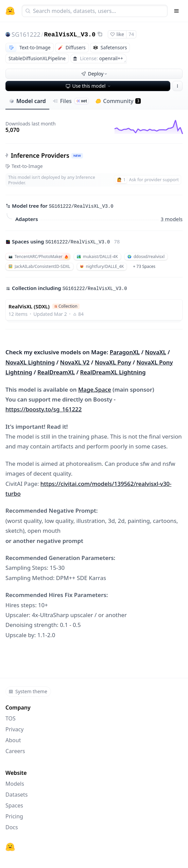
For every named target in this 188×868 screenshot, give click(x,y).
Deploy (95, 74)
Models (15, 784)
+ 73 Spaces (144, 266)
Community (118, 101)
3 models (172, 219)
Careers (15, 751)
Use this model (89, 86)
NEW (77, 156)
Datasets (17, 795)
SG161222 (26, 34)
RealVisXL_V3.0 (70, 35)
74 (131, 34)
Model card (27, 101)
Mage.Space (95, 389)
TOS (11, 718)
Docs (12, 827)
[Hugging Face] (10, 847)
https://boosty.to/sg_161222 (44, 409)
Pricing (14, 816)
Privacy (14, 729)
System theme (28, 691)
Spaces (14, 805)
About (13, 740)
